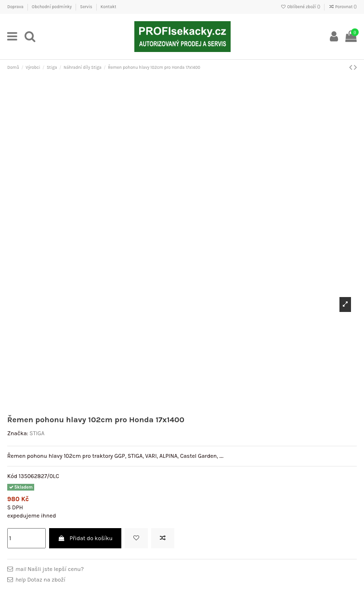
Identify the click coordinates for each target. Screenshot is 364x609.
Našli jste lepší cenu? (50, 569)
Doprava (16, 7)
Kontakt (109, 7)
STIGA (37, 433)
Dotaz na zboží (40, 580)
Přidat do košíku (85, 538)
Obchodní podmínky (52, 7)
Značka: (18, 433)
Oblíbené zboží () (301, 7)
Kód (12, 476)
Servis (86, 7)
